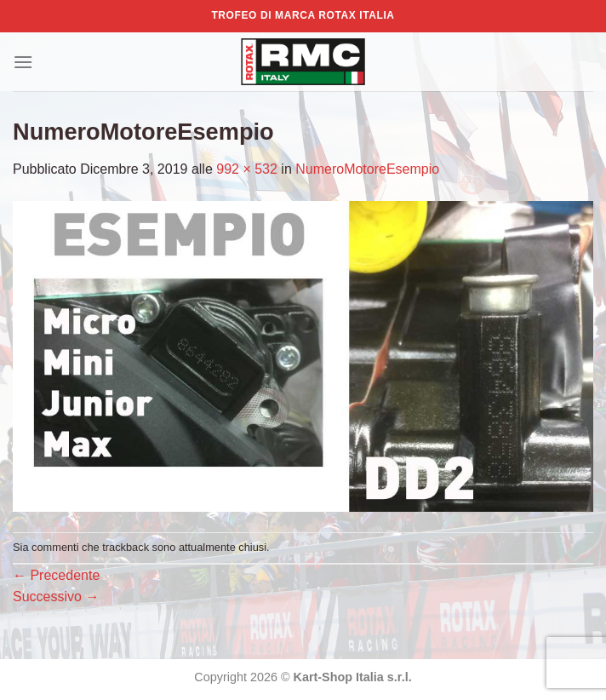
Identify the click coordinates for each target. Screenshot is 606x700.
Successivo (56, 597)
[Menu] (23, 62)
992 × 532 (247, 169)
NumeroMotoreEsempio (367, 169)
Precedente (56, 575)
